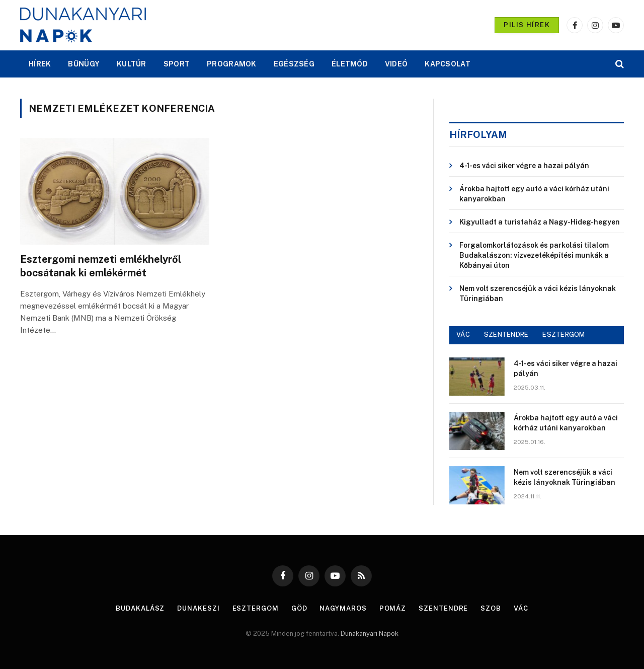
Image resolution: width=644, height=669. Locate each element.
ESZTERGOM (563, 334)
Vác (521, 608)
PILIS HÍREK (527, 25)
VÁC (463, 334)
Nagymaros (343, 608)
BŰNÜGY (84, 64)
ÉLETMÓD (350, 64)
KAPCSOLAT (448, 64)
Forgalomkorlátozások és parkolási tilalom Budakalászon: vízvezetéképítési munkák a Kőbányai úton (534, 255)
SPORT (177, 64)
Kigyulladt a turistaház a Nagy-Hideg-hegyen (540, 222)
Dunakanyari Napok (370, 634)
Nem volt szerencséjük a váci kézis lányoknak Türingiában (538, 293)
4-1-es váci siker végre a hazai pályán (524, 166)
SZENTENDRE (506, 334)
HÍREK (40, 64)
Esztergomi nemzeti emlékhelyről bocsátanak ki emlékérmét (101, 266)
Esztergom (256, 608)
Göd (299, 608)
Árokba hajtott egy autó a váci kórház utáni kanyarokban (534, 194)
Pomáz (393, 608)
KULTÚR (132, 64)
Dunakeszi (198, 608)
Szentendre (443, 608)
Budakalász (140, 608)
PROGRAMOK (232, 64)
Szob (491, 608)
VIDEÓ (396, 64)
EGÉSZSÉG (294, 64)
